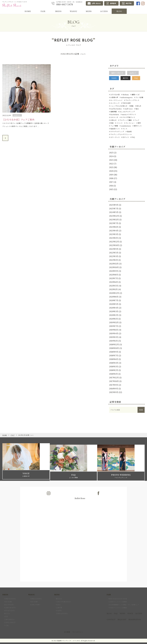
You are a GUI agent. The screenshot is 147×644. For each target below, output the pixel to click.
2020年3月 (114, 311)
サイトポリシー (78, 628)
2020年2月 (114, 315)
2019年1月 (113, 341)
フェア (137, 120)
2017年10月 (114, 381)
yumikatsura (126, 126)
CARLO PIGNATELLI (63, 597)
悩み (137, 109)
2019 (111, 175)
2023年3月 (114, 234)
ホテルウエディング (117, 131)
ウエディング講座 (125, 120)
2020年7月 (114, 300)
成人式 (138, 106)
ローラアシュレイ (116, 100)
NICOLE (7, 609)
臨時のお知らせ (117, 73)
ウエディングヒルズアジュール (121, 134)
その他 (6, 621)
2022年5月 (114, 253)
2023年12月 (114, 216)
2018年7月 (114, 355)
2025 (111, 153)
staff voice (128, 109)
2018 (111, 178)
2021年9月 (114, 271)
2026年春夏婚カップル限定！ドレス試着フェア (124, 600)
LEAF (6, 612)
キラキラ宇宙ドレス (128, 117)
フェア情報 (114, 126)
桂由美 (129, 131)
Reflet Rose (80, 494)
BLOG (119, 12)
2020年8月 (114, 297)
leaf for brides (116, 109)
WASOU (73, 12)
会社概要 (67, 628)
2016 (111, 186)
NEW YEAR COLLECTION (118, 594)
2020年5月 (114, 304)
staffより (133, 73)
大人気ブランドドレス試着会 (118, 597)
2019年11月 (114, 322)
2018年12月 (114, 344)
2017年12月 (114, 378)
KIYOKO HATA (9, 606)
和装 (112, 123)
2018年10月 (114, 348)
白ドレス (125, 137)
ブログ (12, 435)
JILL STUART (9, 600)
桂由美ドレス (115, 129)
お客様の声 (114, 97)
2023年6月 (114, 227)
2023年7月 (114, 223)
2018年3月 (114, 367)
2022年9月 (114, 249)
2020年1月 (114, 319)
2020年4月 (114, 308)
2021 (111, 167)
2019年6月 (114, 330)
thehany (125, 95)
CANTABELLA (9, 615)
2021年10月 (114, 267)
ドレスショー (130, 123)
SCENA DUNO (35, 600)
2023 (111, 160)
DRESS (58, 12)
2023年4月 (114, 231)
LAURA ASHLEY (10, 618)
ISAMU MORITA (10, 603)
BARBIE (59, 606)
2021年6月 (114, 282)
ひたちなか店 (115, 95)
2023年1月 (114, 238)
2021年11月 (114, 264)
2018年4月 (114, 363)
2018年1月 (113, 374)
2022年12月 (114, 242)
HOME (28, 12)
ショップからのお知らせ (119, 106)
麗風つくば (135, 95)
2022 (111, 164)
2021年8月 (114, 275)
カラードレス (115, 137)
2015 (111, 189)
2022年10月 (114, 245)
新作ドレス (138, 126)
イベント (119, 123)
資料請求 (113, 3)
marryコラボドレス (129, 114)
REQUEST (122, 615)
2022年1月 (114, 260)
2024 (111, 156)
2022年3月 (114, 256)
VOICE (114, 78)
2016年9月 (114, 389)
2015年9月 (114, 392)
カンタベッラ (115, 103)
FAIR (43, 12)
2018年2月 (114, 370)
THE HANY (126, 103)
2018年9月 (114, 352)
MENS (89, 12)
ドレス (125, 129)
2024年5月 (114, 212)
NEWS (125, 78)
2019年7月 (114, 326)
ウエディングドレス (132, 100)
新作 (139, 123)
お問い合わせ (96, 3)
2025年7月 (114, 209)
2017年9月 (114, 385)
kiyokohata (115, 114)
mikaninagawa (127, 97)
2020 (111, 171)
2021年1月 (113, 289)
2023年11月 (114, 220)
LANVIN (59, 603)
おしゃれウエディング (127, 112)
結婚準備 (113, 112)
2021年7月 (114, 278)
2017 (111, 182)
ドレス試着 (139, 97)
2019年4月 (114, 333)
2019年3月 (114, 337)
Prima (58, 600)
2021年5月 (114, 286)
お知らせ (113, 120)
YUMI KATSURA (10, 594)
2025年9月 (114, 205)
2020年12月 (114, 293)
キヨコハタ (114, 117)
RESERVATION (135, 615)
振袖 (132, 106)
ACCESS (104, 12)
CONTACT (111, 615)
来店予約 (129, 3)
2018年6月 (114, 359)
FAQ (136, 78)
